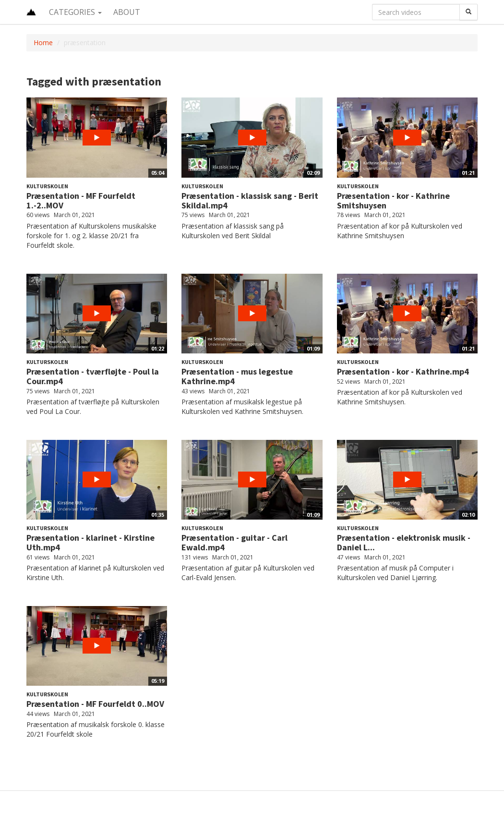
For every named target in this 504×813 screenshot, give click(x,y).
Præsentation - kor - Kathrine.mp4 (403, 371)
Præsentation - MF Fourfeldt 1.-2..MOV (81, 200)
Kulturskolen (47, 186)
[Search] (468, 12)
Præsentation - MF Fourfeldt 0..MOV (95, 704)
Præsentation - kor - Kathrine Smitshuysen (393, 200)
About (127, 12)
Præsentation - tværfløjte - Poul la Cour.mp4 (93, 376)
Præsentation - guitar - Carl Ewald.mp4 (234, 542)
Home (43, 42)
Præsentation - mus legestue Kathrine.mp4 (237, 376)
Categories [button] (75, 12)
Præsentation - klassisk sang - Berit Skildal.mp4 (250, 200)
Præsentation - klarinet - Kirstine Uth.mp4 (90, 542)
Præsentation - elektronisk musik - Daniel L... (404, 542)
